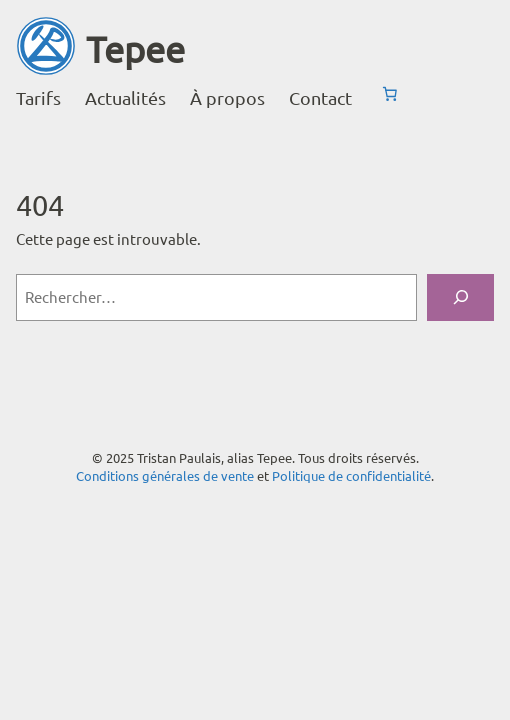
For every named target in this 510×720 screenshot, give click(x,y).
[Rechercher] (460, 298)
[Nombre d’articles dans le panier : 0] (390, 94)
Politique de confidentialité (351, 475)
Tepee (135, 48)
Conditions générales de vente (165, 475)
